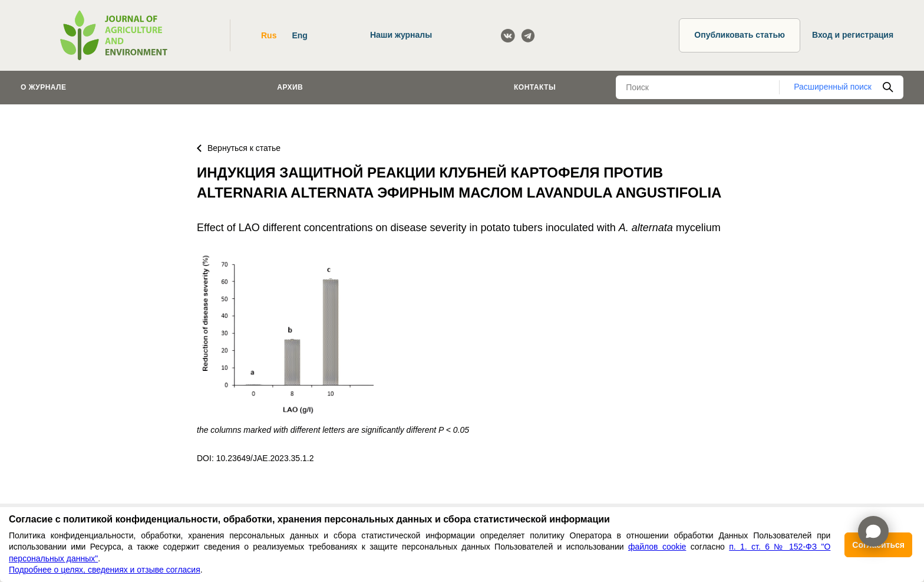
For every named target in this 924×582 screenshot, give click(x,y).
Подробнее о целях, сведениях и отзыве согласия (105, 570)
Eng (299, 35)
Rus (269, 35)
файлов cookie (657, 547)
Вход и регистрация (853, 35)
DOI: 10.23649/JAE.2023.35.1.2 (255, 458)
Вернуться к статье (239, 148)
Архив (290, 87)
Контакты (535, 87)
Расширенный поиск (833, 87)
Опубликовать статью (740, 35)
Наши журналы (401, 35)
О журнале (44, 87)
